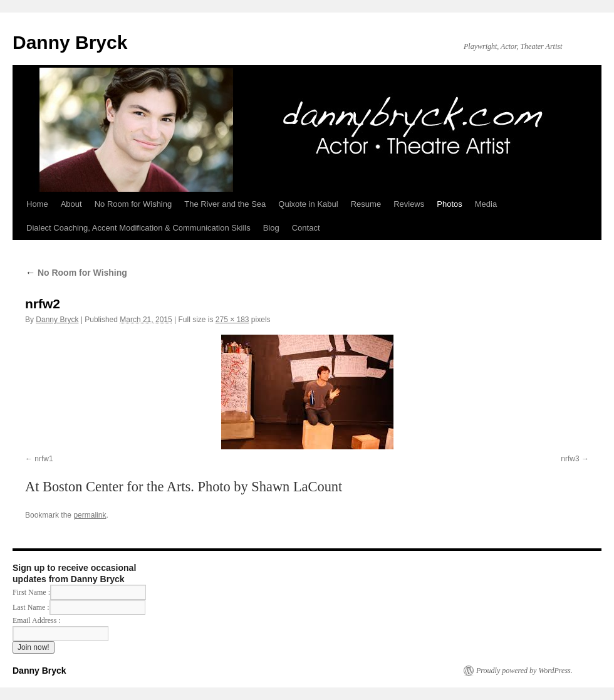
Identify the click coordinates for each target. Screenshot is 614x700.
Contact (306, 228)
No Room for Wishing (133, 204)
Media (486, 204)
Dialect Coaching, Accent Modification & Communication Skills (138, 228)
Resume (366, 204)
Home (37, 204)
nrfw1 (44, 459)
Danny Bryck (70, 42)
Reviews (409, 204)
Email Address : (37, 620)
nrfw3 (570, 459)
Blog (271, 228)
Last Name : (79, 607)
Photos (449, 204)
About (71, 204)
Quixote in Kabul (308, 204)
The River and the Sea (225, 204)
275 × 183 (232, 320)
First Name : (79, 592)
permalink (90, 515)
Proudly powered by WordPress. (524, 671)
